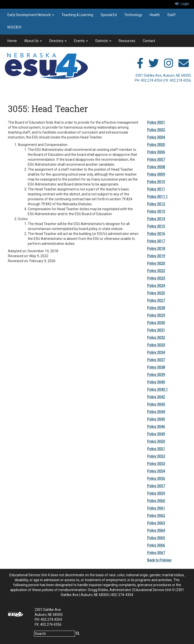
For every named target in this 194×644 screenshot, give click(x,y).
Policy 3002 (156, 130)
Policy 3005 (156, 145)
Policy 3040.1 (157, 390)
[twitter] (154, 66)
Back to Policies (159, 560)
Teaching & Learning (77, 15)
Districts (103, 41)
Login (182, 4)
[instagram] (169, 66)
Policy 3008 (156, 167)
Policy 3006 (156, 152)
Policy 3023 (156, 278)
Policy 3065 (156, 538)
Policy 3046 (156, 427)
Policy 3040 (156, 382)
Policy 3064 (156, 530)
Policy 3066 (156, 545)
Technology (133, 15)
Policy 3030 (156, 323)
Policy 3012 (156, 204)
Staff (171, 15)
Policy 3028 (156, 308)
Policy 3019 (156, 256)
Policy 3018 (156, 249)
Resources (127, 41)
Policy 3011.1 (157, 197)
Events (81, 41)
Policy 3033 (156, 345)
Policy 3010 (156, 182)
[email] (184, 66)
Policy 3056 (156, 479)
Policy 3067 (156, 553)
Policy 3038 (156, 367)
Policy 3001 (156, 122)
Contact (149, 41)
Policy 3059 (156, 493)
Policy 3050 (156, 441)
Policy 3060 (156, 501)
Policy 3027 (156, 300)
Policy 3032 (156, 338)
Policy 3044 (156, 412)
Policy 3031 (156, 330)
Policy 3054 (156, 471)
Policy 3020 (156, 263)
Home (12, 41)
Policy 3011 (156, 189)
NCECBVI (14, 27)
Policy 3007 (156, 160)
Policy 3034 (156, 352)
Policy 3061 (156, 508)
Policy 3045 (156, 419)
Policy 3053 (156, 464)
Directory (58, 41)
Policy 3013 (156, 211)
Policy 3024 (156, 286)
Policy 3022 (156, 271)
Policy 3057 (156, 486)
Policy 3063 (156, 523)
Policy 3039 (156, 375)
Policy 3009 (156, 174)
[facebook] (140, 66)
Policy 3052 (156, 456)
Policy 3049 (156, 434)
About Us (33, 41)
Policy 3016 (156, 234)
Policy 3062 (156, 516)
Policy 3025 (156, 293)
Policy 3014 (156, 219)
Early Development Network (31, 15)
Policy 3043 (156, 404)
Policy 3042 (156, 397)
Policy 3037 (156, 360)
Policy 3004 (156, 137)
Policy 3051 (156, 449)
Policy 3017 (156, 241)
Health (155, 15)
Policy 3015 (156, 226)
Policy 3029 (156, 315)
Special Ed (109, 15)
